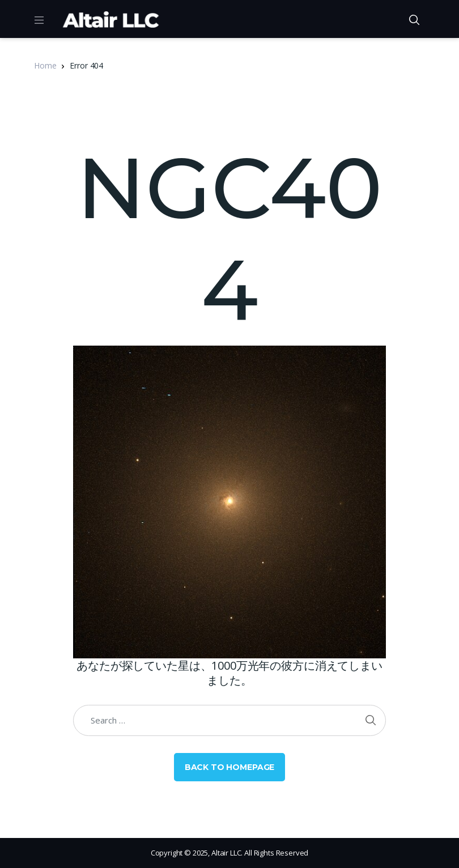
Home (45, 65)
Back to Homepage (230, 767)
